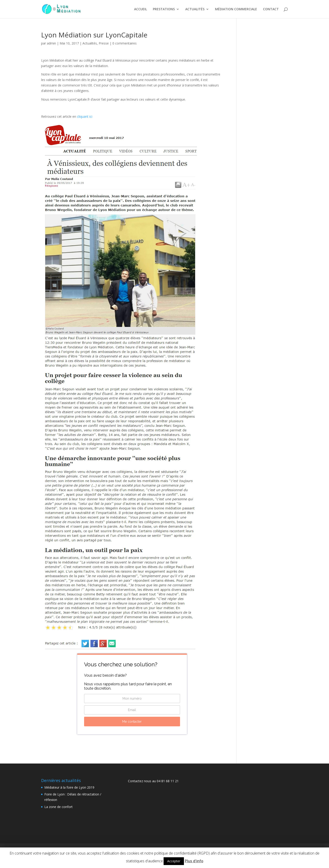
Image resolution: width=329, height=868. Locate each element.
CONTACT (271, 9)
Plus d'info (194, 861)
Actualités (90, 43)
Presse (104, 43)
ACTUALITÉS (195, 9)
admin (51, 43)
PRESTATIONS (164, 9)
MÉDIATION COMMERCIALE (236, 9)
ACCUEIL (141, 9)
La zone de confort (58, 807)
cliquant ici (85, 116)
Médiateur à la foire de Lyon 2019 (69, 787)
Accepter (174, 861)
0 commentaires (125, 43)
